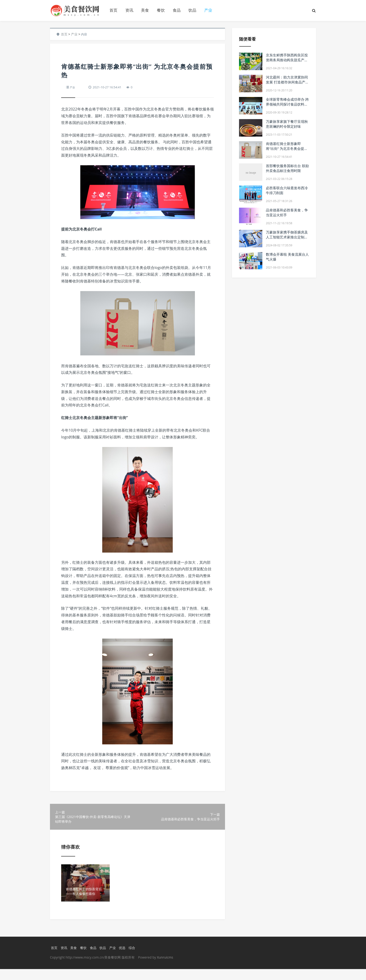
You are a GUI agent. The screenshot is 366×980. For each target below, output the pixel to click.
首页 (113, 10)
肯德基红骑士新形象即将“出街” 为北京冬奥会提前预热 (287, 148)
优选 (125, 959)
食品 (177, 10)
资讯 (129, 10)
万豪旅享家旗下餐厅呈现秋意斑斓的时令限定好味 (287, 124)
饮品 (192, 10)
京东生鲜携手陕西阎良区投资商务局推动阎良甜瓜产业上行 (287, 60)
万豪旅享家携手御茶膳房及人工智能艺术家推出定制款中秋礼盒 (287, 237)
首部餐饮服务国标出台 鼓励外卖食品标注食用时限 (287, 168)
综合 (135, 959)
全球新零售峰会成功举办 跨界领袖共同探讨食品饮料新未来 (287, 104)
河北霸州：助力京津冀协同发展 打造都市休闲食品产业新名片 (287, 82)
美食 (145, 10)
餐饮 (161, 10)
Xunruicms (165, 968)
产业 (208, 10)
